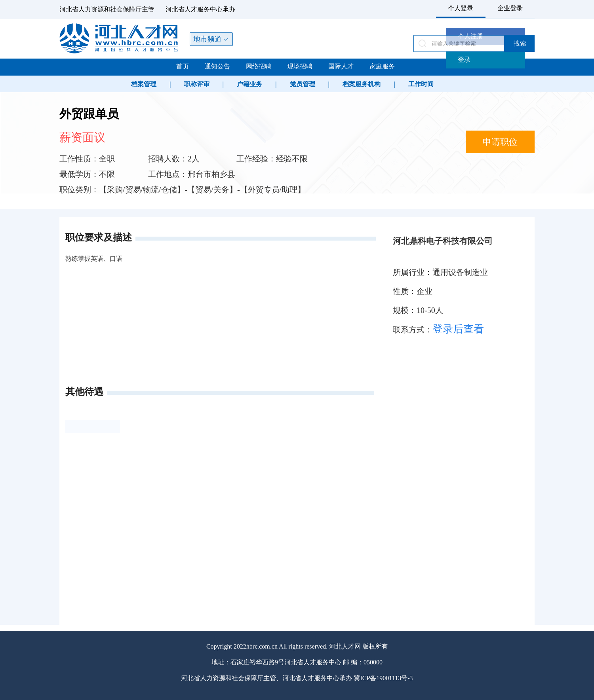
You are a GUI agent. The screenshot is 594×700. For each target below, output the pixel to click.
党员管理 (303, 84)
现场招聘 (300, 66)
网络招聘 (259, 66)
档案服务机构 (362, 84)
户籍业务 (249, 84)
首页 (183, 66)
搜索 (520, 43)
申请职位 (500, 142)
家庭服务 (382, 66)
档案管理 (144, 84)
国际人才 (341, 66)
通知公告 (217, 66)
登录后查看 (458, 329)
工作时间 (421, 84)
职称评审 (197, 84)
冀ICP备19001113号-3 (383, 678)
